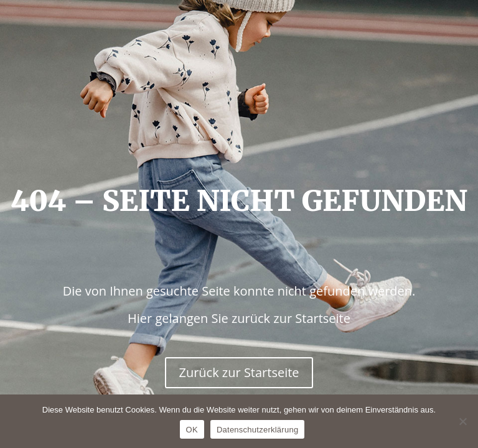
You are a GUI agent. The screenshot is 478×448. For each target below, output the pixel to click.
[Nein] (462, 421)
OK (192, 430)
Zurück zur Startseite (239, 372)
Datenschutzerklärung (257, 430)
